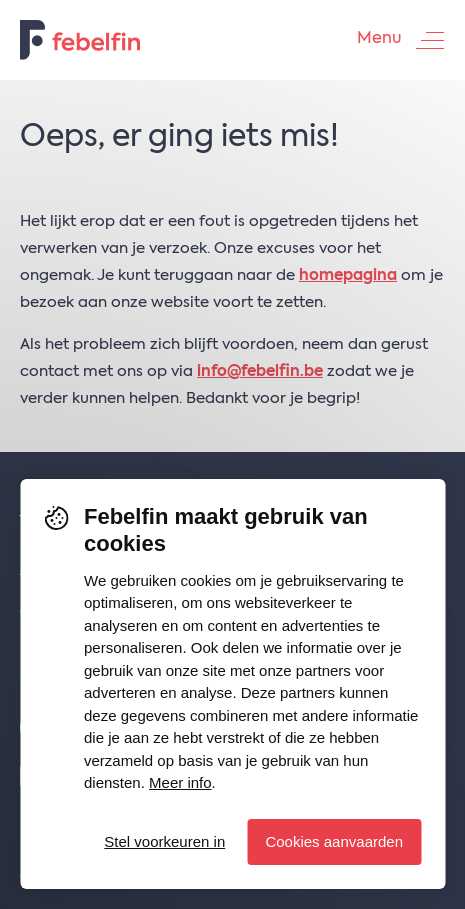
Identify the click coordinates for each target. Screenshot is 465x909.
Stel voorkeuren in (164, 841)
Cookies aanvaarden (334, 841)
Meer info (180, 782)
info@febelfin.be (260, 371)
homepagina (348, 275)
